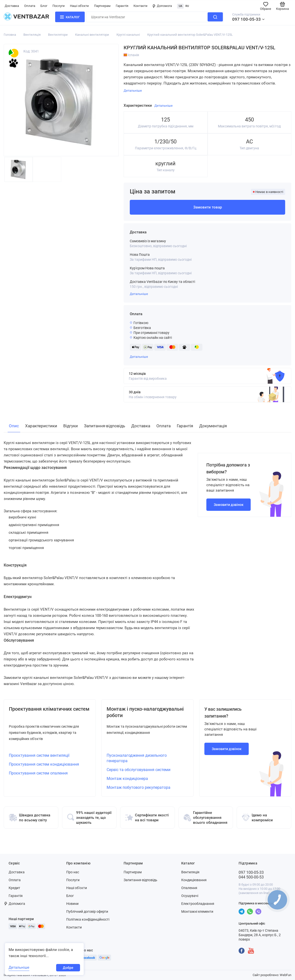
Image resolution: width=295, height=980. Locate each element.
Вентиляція (32, 35)
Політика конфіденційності (88, 919)
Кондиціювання (194, 880)
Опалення (189, 888)
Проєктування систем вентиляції (39, 755)
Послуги (59, 6)
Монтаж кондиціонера (127, 779)
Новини (72, 904)
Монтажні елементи (197, 911)
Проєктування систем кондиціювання (44, 764)
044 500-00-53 (251, 877)
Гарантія (122, 6)
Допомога (162, 6)
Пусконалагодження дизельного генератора (137, 758)
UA (180, 6)
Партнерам (102, 6)
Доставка (12, 6)
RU (187, 6)
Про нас (73, 872)
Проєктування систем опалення (38, 773)
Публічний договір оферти (87, 911)
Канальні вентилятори (92, 35)
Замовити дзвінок (229, 505)
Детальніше (139, 294)
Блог (44, 6)
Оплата (30, 6)
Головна (10, 35)
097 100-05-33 (246, 19)
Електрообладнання (198, 904)
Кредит (14, 888)
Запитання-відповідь (140, 880)
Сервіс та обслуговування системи (139, 770)
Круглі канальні (128, 35)
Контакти (140, 6)
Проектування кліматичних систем (49, 709)
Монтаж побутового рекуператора (139, 787)
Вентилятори (58, 35)
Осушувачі (190, 896)
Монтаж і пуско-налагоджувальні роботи (145, 712)
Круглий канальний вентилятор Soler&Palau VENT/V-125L (190, 35)
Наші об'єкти (79, 6)
